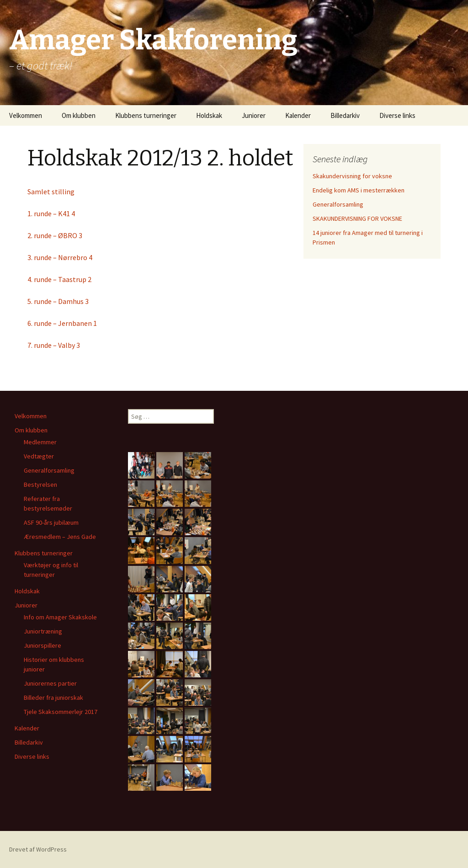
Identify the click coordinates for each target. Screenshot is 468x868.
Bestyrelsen (40, 485)
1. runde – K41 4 (51, 213)
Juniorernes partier (50, 683)
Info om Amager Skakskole (60, 617)
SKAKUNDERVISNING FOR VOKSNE (357, 218)
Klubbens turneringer (146, 115)
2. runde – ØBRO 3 (55, 235)
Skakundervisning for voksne (352, 176)
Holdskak (209, 115)
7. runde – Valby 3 (54, 345)
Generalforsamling (338, 204)
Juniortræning (43, 631)
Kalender (298, 115)
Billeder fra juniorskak (53, 698)
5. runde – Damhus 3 (58, 301)
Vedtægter (39, 456)
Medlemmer (40, 442)
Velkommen (26, 115)
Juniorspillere (43, 645)
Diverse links (397, 115)
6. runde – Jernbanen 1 (62, 323)
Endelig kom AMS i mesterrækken (359, 190)
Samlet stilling (51, 192)
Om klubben (79, 115)
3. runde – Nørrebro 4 (60, 257)
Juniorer (254, 115)
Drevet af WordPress (38, 849)
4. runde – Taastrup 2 (59, 279)
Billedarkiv (345, 115)
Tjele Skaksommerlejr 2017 (61, 712)
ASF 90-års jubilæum (51, 522)
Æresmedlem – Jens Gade (60, 537)
